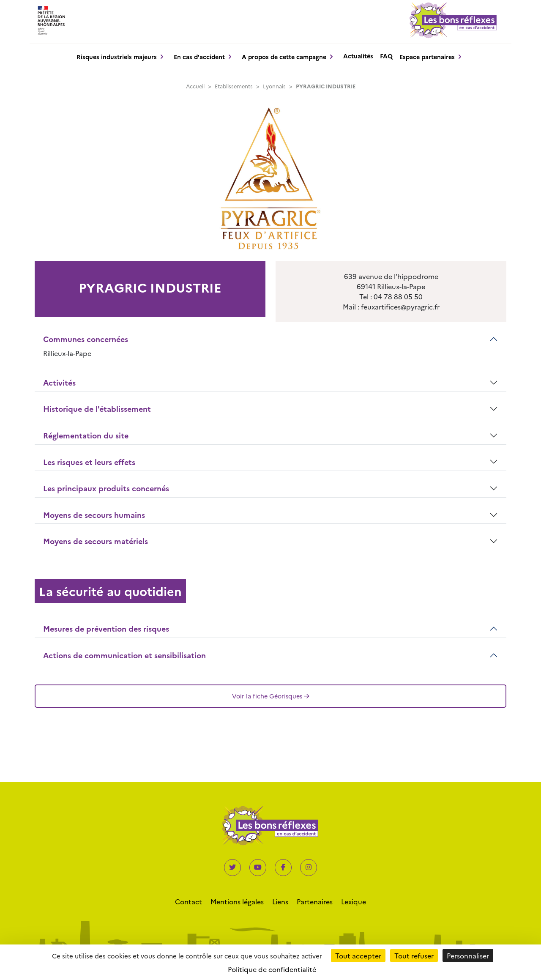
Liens (280, 901)
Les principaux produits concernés (106, 488)
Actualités (358, 56)
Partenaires (315, 901)
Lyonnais (274, 86)
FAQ (386, 56)
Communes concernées (86, 339)
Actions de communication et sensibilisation (124, 655)
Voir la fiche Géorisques (271, 696)
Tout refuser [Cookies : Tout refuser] (414, 955)
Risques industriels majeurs (117, 57)
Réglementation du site (86, 435)
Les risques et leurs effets (89, 462)
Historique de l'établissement (97, 409)
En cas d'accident (199, 57)
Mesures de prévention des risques (106, 628)
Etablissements (234, 86)
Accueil (195, 86)
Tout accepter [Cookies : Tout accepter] (358, 955)
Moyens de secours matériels (96, 541)
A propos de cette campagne (284, 57)
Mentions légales (237, 901)
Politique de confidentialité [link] (272, 969)
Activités (59, 382)
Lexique (354, 901)
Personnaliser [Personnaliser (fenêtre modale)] (468, 955)
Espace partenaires (427, 57)
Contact (189, 901)
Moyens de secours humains (94, 515)
